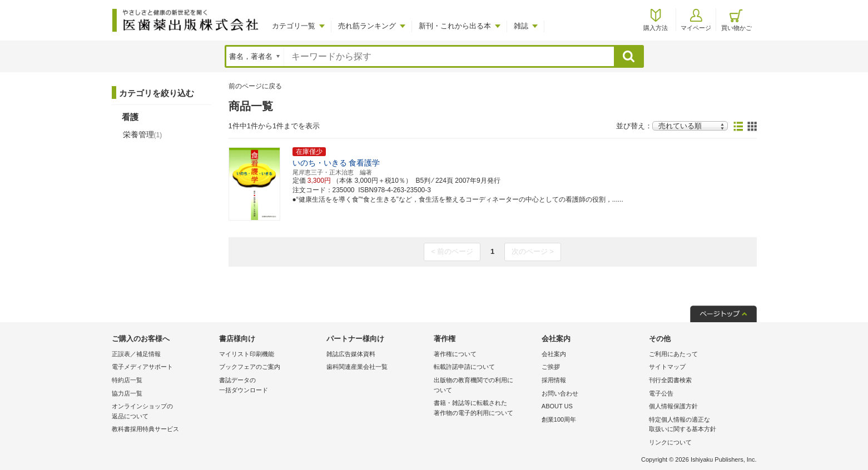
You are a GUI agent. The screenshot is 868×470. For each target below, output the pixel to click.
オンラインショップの (163, 412)
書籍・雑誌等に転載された (485, 409)
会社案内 (554, 354)
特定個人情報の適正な (700, 425)
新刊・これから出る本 (455, 26)
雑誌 (521, 26)
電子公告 (661, 393)
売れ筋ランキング (367, 26)
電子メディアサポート (142, 367)
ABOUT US (557, 406)
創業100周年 (559, 419)
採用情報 (554, 380)
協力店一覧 (127, 393)
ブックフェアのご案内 (250, 367)
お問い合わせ (560, 393)
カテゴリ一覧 (294, 26)
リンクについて (670, 442)
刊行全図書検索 (670, 380)
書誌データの (270, 386)
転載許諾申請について (464, 367)
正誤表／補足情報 (136, 354)
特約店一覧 (127, 380)
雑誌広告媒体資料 (351, 354)
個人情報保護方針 (673, 406)
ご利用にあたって (673, 354)
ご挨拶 (551, 367)
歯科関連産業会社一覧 (357, 367)
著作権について (455, 354)
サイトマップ (667, 367)
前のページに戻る (255, 86)
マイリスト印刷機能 (247, 354)
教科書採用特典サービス (145, 429)
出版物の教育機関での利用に (485, 386)
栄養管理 (143, 134)
